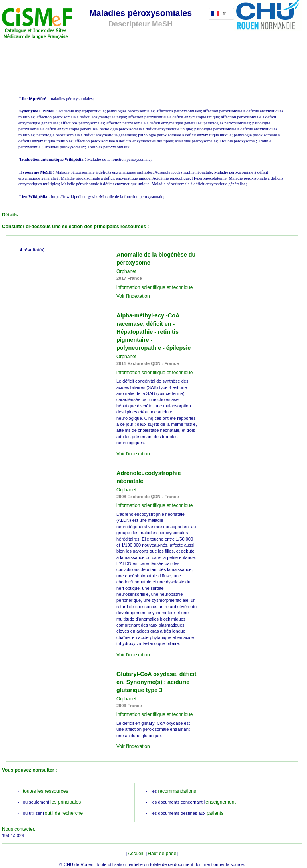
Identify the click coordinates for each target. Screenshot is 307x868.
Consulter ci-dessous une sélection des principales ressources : (75, 227)
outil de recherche (64, 813)
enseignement (220, 802)
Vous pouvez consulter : (30, 770)
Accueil (136, 854)
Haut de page (162, 854)
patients (215, 813)
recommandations (177, 791)
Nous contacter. (19, 829)
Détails (10, 215)
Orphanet (126, 271)
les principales (66, 802)
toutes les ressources (45, 791)
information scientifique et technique (154, 287)
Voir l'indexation (133, 296)
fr (220, 14)
